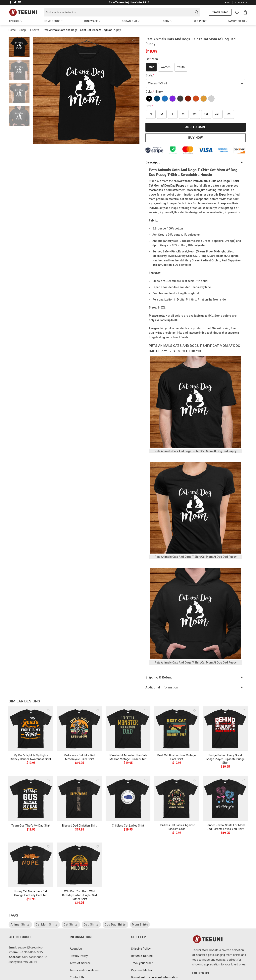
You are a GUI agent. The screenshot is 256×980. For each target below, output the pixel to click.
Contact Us (241, 2)
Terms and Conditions (84, 970)
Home (12, 30)
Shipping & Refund (159, 677)
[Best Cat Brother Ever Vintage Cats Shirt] (177, 729)
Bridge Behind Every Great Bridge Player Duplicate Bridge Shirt (225, 759)
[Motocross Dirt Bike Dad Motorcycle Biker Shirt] (79, 729)
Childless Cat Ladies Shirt (128, 826)
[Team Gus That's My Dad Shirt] (31, 799)
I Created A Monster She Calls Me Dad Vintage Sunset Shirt (128, 757)
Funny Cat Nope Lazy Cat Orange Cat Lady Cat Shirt (31, 893)
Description (154, 162)
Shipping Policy (141, 949)
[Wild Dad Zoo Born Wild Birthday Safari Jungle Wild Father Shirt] (79, 865)
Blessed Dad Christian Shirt (79, 826)
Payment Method (142, 970)
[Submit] (196, 12)
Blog (228, 2)
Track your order (142, 963)
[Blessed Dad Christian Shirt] (79, 799)
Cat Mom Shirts (47, 925)
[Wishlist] (237, 12)
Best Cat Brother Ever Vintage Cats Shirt (177, 757)
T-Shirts (34, 30)
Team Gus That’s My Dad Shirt (31, 826)
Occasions (131, 21)
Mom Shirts (140, 925)
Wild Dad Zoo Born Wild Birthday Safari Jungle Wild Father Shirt (79, 895)
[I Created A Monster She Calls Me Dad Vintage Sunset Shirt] (128, 729)
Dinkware (92, 21)
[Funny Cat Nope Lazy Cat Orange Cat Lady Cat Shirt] (31, 865)
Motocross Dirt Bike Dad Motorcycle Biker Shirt (79, 757)
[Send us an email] (20, 2)
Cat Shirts (71, 925)
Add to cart (196, 127)
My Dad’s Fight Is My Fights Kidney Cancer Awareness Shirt (31, 757)
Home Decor (53, 21)
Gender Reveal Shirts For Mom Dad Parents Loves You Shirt (225, 827)
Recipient (200, 21)
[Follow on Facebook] (11, 2)
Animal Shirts (20, 925)
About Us (76, 949)
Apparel (16, 21)
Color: (155, 92)
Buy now (196, 138)
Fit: (152, 59)
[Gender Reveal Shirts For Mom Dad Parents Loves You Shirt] (225, 799)
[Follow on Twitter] (15, 2)
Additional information (162, 687)
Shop (23, 30)
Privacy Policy (79, 956)
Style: (150, 75)
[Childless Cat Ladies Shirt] (128, 799)
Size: (150, 106)
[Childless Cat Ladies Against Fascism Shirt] (177, 799)
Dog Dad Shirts (115, 925)
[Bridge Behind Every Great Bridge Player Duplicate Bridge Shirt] (225, 729)
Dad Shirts (91, 925)
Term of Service (80, 963)
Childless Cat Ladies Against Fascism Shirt (177, 827)
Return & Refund (142, 956)
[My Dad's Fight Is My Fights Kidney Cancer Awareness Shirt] (31, 729)
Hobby (166, 21)
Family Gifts (238, 21)
